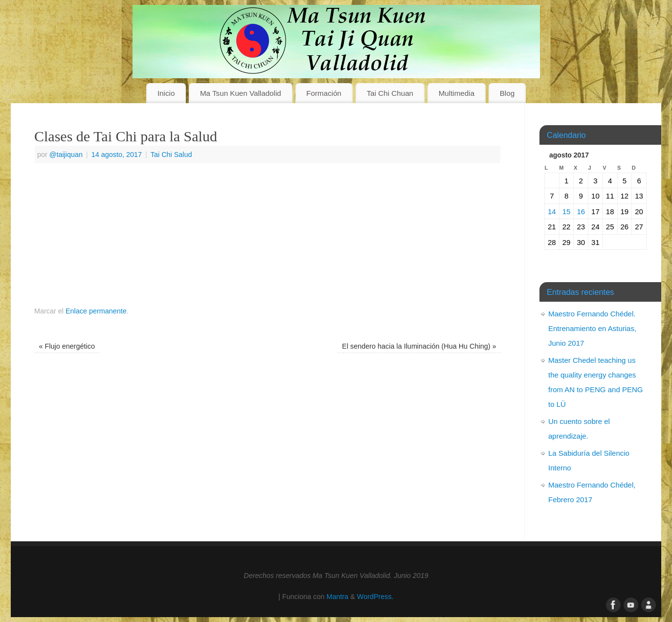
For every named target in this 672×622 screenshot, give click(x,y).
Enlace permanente (96, 311)
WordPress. (375, 597)
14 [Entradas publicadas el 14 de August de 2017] (552, 211)
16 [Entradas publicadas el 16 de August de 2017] (581, 211)
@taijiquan (66, 155)
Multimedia (457, 93)
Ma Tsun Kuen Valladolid (241, 93)
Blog (507, 93)
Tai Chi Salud (171, 155)
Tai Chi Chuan (390, 93)
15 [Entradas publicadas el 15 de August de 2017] (567, 211)
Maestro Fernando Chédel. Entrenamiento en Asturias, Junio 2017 (592, 328)
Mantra (337, 597)
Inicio (166, 93)
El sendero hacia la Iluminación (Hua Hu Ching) (419, 346)
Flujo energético (67, 346)
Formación (324, 93)
